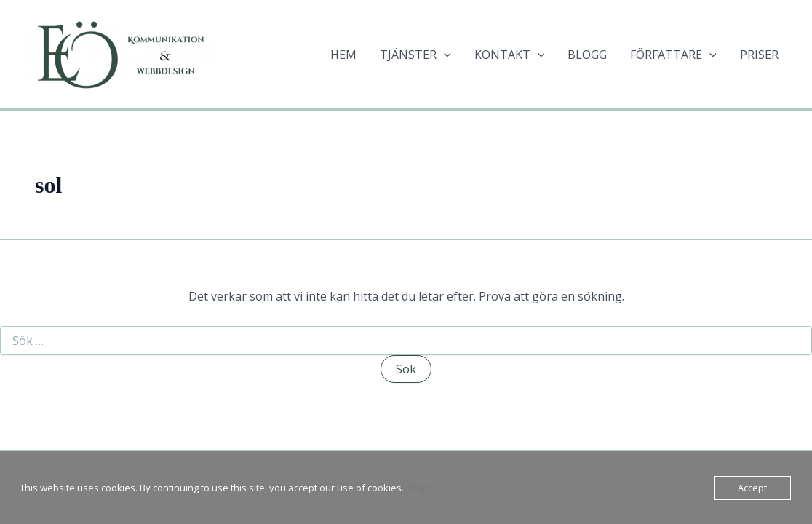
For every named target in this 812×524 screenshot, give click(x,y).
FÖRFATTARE (673, 55)
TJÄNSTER (415, 55)
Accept (752, 488)
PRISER (759, 55)
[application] (444, 55)
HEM (343, 55)
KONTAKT (510, 55)
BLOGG (587, 55)
